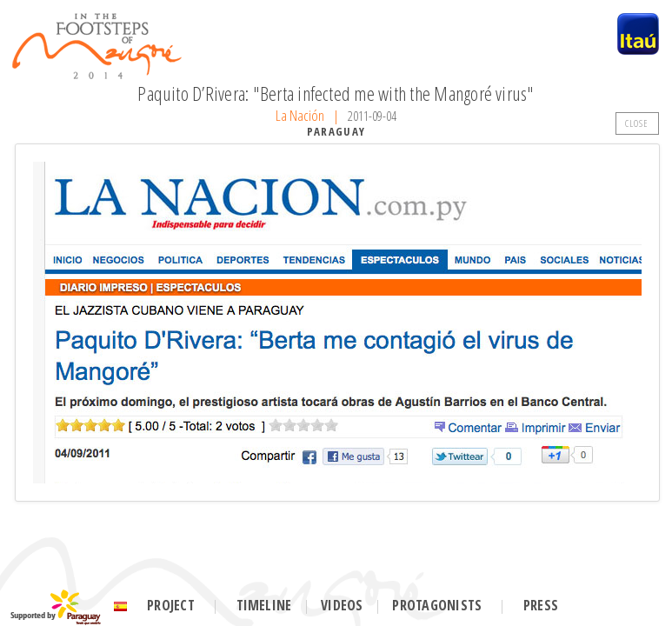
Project (171, 605)
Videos (342, 605)
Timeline (264, 605)
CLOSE (637, 123)
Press (541, 605)
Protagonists (437, 605)
